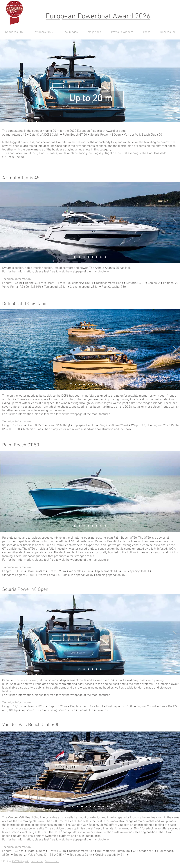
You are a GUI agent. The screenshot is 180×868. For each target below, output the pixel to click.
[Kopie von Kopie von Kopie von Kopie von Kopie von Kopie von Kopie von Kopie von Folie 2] (105, 384)
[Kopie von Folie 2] (76, 384)
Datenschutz (52, 862)
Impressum (37, 862)
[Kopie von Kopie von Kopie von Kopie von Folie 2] (88, 384)
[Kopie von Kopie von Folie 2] (80, 384)
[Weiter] (175, 222)
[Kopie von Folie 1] (101, 257)
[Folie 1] (80, 257)
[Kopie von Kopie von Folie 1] (84, 257)
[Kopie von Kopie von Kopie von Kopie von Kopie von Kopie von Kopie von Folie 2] (101, 384)
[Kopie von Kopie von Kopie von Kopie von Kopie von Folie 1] (101, 526)
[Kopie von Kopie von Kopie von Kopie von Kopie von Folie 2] (92, 384)
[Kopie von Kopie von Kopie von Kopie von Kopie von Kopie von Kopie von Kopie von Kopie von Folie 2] (109, 384)
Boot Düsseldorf (158, 153)
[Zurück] (5, 222)
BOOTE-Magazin (20, 862)
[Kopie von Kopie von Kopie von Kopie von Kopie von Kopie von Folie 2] (97, 384)
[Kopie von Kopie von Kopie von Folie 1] (92, 257)
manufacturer (101, 272)
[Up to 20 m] (91, 99)
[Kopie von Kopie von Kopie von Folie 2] (84, 384)
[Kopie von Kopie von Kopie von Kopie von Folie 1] (97, 257)
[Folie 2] (75, 257)
